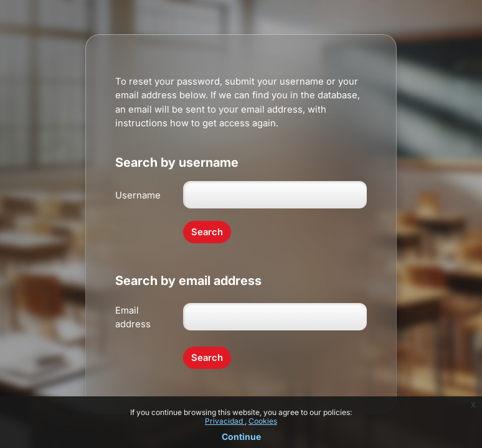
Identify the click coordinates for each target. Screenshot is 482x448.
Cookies (263, 421)
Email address (133, 317)
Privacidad (225, 421)
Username (138, 195)
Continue (241, 436)
